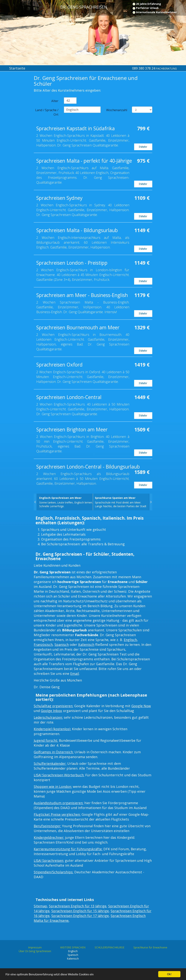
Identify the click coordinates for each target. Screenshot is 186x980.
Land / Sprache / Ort (47, 112)
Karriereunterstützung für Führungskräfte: (68, 849)
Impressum (35, 947)
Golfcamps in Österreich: (54, 752)
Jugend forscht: (46, 740)
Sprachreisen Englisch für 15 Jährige (80, 911)
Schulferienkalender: (50, 763)
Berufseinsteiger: (47, 826)
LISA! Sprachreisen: (49, 860)
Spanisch (62, 645)
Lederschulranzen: (48, 717)
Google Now (141, 706)
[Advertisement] (15, 136)
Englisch (130, 640)
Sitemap (40, 906)
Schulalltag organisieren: (53, 706)
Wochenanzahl (117, 110)
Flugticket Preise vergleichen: (57, 814)
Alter (55, 101)
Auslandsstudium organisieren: (59, 803)
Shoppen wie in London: (53, 787)
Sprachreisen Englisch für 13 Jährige (78, 906)
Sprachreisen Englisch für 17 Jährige (80, 916)
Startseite (17, 68)
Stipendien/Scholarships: (54, 872)
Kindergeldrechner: (49, 837)
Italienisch (86, 645)
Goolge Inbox (51, 711)
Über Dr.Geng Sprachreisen (35, 951)
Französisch (43, 645)
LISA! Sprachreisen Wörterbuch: (59, 775)
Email (75, 674)
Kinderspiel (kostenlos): (52, 729)
